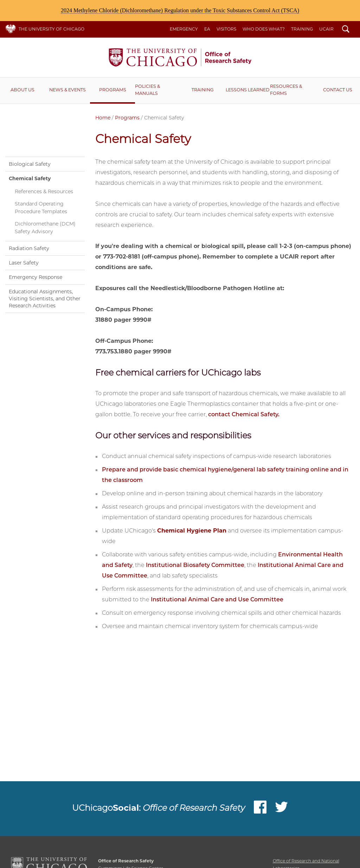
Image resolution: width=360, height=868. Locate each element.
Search (346, 30)
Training (302, 29)
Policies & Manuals (147, 90)
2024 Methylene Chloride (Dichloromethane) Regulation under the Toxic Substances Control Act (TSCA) (180, 10)
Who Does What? (264, 29)
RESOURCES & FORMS (286, 90)
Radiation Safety (29, 248)
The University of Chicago (52, 29)
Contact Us (338, 90)
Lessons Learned (247, 90)
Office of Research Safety (180, 57)
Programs (113, 90)
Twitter (282, 809)
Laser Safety (24, 263)
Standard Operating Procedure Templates (41, 208)
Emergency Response (36, 277)
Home (103, 118)
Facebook (260, 809)
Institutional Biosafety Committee (195, 565)
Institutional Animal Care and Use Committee (217, 599)
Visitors (226, 29)
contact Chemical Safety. (244, 414)
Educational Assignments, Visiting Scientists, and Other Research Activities (45, 299)
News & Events (67, 90)
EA (207, 29)
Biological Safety (30, 164)
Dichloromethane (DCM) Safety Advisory (45, 228)
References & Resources (44, 191)
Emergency (184, 29)
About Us (22, 90)
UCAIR (326, 29)
